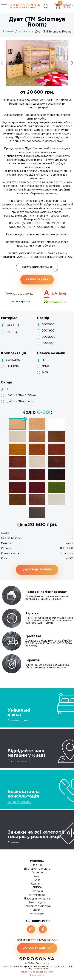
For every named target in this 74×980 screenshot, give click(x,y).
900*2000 (49, 337)
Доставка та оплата (37, 869)
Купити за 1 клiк (37, 280)
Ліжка (37, 888)
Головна (37, 861)
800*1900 (48, 325)
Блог (37, 880)
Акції (37, 876)
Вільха (13, 325)
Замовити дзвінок (19, 802)
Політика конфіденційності (37, 972)
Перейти (13, 842)
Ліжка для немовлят (37, 899)
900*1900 (48, 331)
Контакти (37, 884)
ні (43, 360)
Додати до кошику (37, 570)
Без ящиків (13, 360)
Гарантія (37, 873)
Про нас (37, 865)
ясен (45, 372)
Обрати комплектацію (37, 267)
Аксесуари (37, 914)
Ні (7, 389)
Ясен (12, 332)
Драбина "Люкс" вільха (21, 395)
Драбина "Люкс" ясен (20, 401)
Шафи (37, 910)
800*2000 (49, 343)
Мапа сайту (37, 975)
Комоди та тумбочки (37, 906)
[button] (72, 63)
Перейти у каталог (20, 720)
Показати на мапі (19, 761)
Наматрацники (37, 902)
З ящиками (13, 366)
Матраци (37, 891)
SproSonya (37, 959)
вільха (46, 366)
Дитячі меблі (37, 895)
